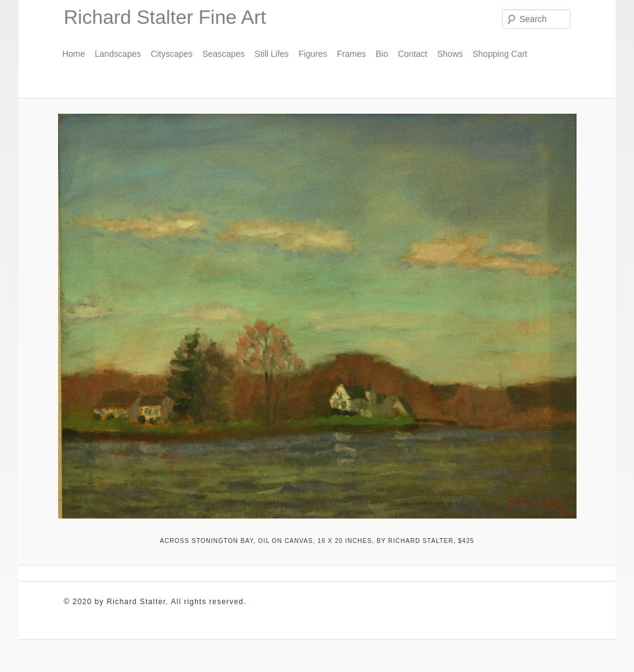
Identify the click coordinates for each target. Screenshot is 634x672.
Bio (382, 54)
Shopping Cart (500, 54)
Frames (351, 54)
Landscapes (118, 54)
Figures (313, 54)
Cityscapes (172, 54)
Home (74, 54)
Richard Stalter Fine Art (165, 17)
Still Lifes (271, 54)
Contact (413, 54)
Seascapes (223, 54)
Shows (450, 54)
